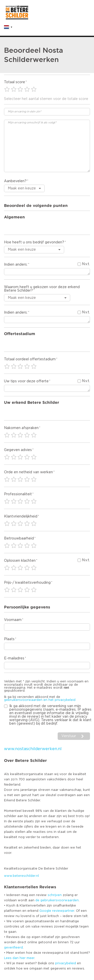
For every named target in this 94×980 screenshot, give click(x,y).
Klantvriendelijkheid (21, 516)
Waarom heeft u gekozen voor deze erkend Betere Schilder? (42, 289)
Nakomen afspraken (21, 428)
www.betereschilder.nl (21, 876)
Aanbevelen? (15, 181)
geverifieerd (13, 948)
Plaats (9, 639)
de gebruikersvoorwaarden (57, 900)
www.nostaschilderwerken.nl (33, 749)
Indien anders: (16, 265)
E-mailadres (14, 658)
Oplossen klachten (20, 561)
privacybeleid (66, 963)
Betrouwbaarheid (19, 538)
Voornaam (13, 620)
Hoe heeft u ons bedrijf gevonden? (34, 242)
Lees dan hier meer (19, 958)
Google (45, 911)
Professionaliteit (18, 494)
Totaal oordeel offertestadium (30, 359)
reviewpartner (63, 911)
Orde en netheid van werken (28, 472)
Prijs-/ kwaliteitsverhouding (27, 583)
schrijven (55, 895)
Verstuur (69, 736)
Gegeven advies (18, 450)
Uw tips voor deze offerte (26, 381)
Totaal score (15, 82)
